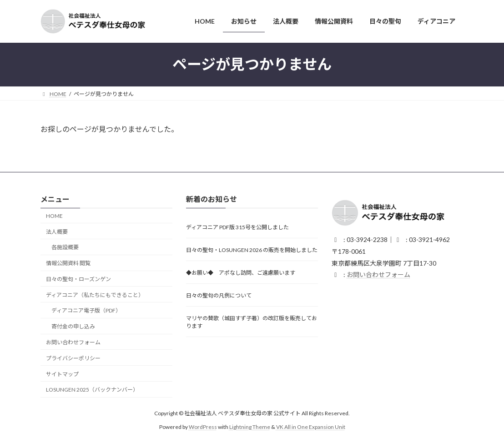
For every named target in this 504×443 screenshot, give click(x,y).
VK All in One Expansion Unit (311, 427)
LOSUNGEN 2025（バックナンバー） (92, 390)
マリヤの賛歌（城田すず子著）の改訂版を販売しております (252, 322)
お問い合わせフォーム (73, 342)
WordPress (203, 427)
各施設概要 (65, 248)
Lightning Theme (250, 427)
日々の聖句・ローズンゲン (78, 279)
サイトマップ (62, 374)
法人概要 (57, 232)
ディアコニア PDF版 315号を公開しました (237, 228)
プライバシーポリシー (73, 358)
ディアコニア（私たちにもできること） (95, 295)
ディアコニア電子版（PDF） (86, 311)
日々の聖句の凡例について (219, 296)
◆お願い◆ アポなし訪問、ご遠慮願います (241, 273)
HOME (54, 216)
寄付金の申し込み (73, 326)
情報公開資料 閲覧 (68, 263)
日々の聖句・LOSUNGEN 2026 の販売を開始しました (252, 250)
